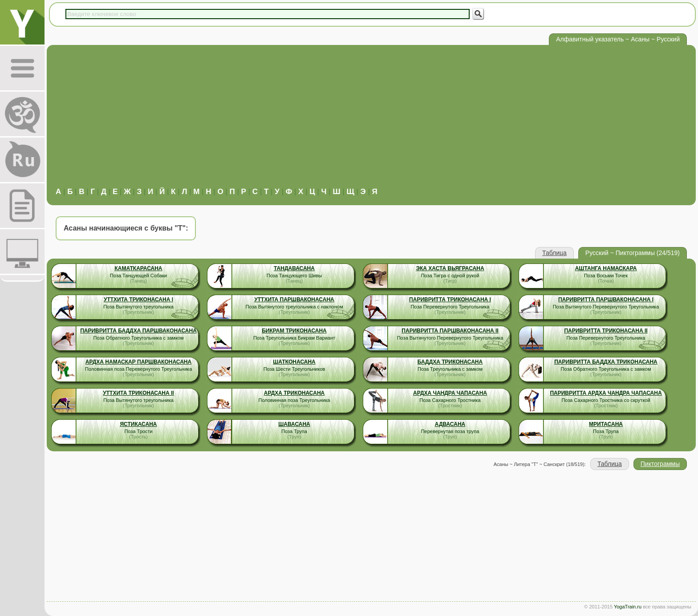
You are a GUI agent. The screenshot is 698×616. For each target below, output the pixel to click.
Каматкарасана (138, 268)
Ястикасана (138, 424)
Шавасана (294, 424)
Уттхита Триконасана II (138, 393)
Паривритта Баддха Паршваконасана (138, 331)
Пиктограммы (660, 464)
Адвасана (450, 424)
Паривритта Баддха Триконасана (606, 362)
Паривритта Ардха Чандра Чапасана (606, 393)
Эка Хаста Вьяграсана (450, 268)
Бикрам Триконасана (294, 331)
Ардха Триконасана (294, 393)
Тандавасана (294, 268)
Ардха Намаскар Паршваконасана (138, 362)
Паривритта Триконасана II (606, 331)
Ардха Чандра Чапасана (450, 393)
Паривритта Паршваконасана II (450, 331)
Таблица (554, 253)
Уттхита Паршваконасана (294, 300)
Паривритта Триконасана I (450, 300)
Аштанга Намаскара (606, 268)
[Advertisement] (371, 121)
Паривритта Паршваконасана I (606, 300)
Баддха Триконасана (450, 362)
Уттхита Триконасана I (138, 300)
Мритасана (606, 424)
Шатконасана (294, 362)
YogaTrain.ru (628, 607)
